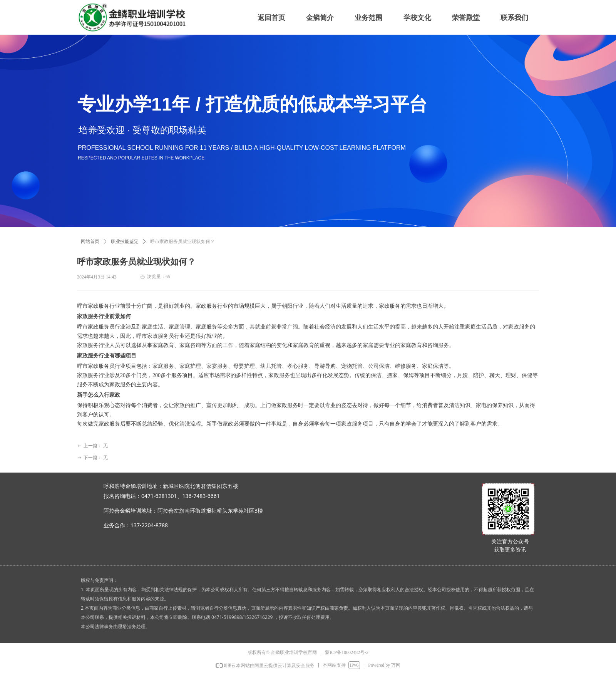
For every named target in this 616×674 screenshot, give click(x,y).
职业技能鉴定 (125, 241)
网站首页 (90, 241)
